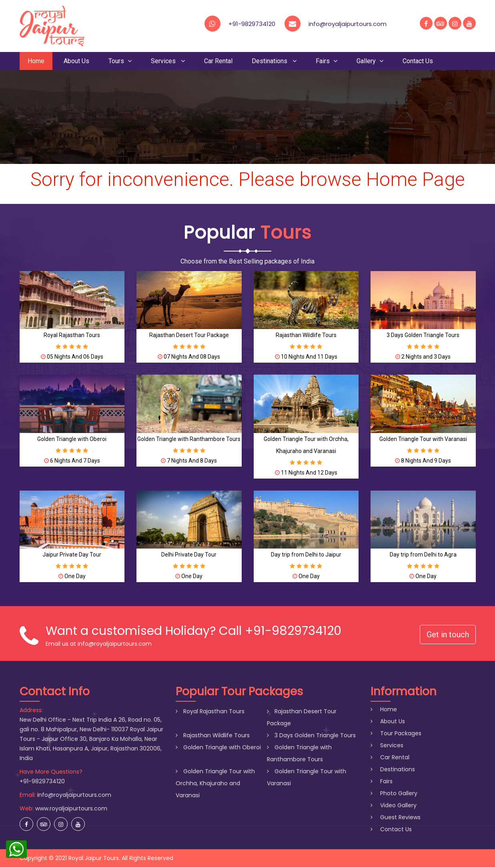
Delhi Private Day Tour (189, 555)
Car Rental (218, 61)
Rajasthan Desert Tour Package (189, 336)
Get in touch (448, 635)
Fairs (327, 61)
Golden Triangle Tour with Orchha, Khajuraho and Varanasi (215, 784)
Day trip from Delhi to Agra (423, 555)
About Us (76, 61)
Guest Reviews (396, 818)
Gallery (370, 61)
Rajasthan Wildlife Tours (306, 336)
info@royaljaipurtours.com (74, 796)
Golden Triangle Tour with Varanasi (423, 439)
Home (36, 61)
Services (168, 61)
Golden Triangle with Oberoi (72, 439)
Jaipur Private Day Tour (72, 555)
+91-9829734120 (252, 24)
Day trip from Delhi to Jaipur (306, 555)
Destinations (274, 61)
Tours (120, 61)
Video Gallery (394, 806)
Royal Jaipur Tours (94, 859)
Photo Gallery (394, 794)
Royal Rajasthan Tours (72, 336)
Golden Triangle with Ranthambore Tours (189, 439)
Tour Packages (396, 734)
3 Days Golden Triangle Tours (423, 336)
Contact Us (418, 61)
